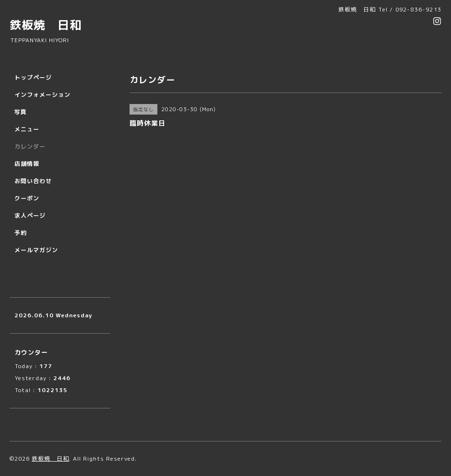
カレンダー (30, 146)
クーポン (27, 198)
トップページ (33, 77)
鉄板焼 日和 (46, 25)
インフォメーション (42, 95)
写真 (21, 112)
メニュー (27, 129)
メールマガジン (36, 250)
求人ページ (30, 215)
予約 (21, 233)
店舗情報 (27, 164)
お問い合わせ (33, 181)
